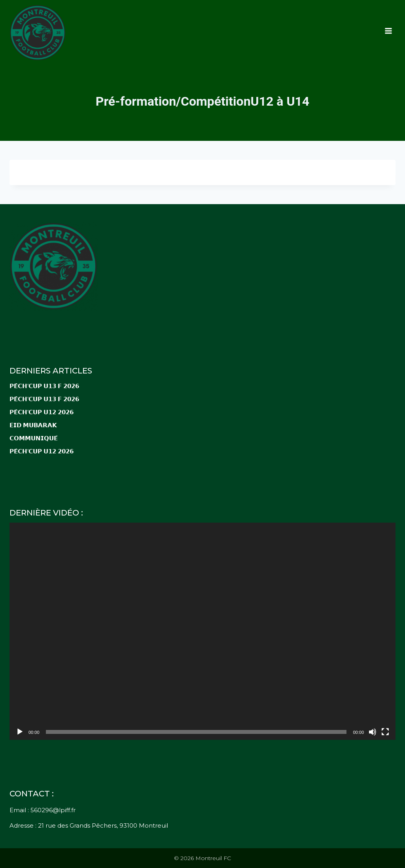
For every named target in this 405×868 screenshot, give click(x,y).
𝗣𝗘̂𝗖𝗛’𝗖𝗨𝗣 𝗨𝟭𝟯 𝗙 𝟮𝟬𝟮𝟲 (45, 386)
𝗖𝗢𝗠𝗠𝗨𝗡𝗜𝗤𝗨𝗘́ (34, 438)
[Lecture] (20, 732)
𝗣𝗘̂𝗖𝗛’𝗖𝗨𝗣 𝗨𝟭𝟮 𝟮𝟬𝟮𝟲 (42, 412)
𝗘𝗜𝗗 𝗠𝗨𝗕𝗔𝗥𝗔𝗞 (33, 425)
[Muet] (373, 732)
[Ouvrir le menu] (388, 31)
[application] (202, 631)
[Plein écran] (385, 732)
